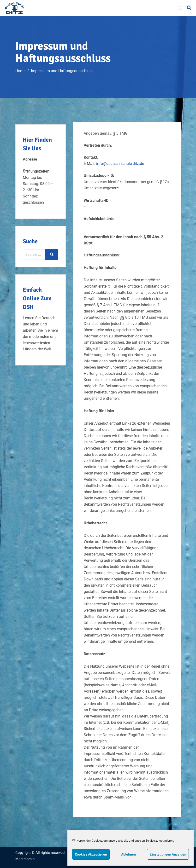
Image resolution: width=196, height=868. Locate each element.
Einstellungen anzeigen (168, 854)
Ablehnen (128, 854)
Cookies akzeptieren (91, 854)
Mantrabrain (25, 859)
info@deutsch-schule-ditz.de (120, 164)
